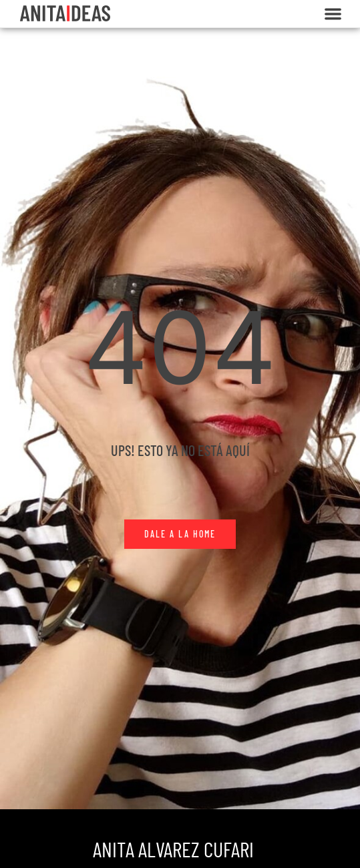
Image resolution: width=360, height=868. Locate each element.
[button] (333, 14)
